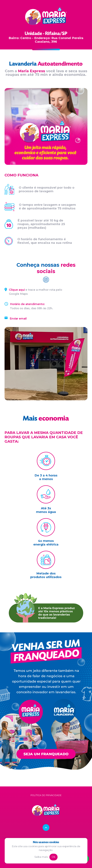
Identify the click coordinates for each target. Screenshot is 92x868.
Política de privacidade (46, 795)
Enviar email (18, 319)
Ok (54, 857)
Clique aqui (17, 290)
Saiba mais (41, 857)
